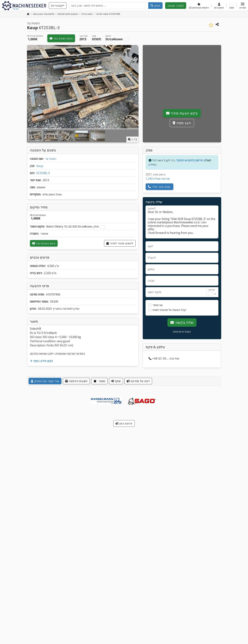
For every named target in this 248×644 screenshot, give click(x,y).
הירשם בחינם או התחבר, (189, 160)
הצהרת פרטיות (182, 332)
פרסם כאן (124, 423)
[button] (243, 6)
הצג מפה (182, 123)
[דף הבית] (28, 14)
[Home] (44, 14)
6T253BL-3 (43, 173)
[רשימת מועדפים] (199, 6)
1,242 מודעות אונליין (158, 179)
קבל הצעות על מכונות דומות (169, 310)
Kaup (40, 166)
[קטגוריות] (58, 6)
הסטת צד (51, 159)
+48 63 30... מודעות (164, 358)
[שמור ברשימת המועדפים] (211, 25)
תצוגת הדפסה (76, 381)
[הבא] (135, 94)
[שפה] (232, 6)
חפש (155, 6)
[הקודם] (31, 94)
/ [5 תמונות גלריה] (132, 139)
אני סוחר (158, 305)
